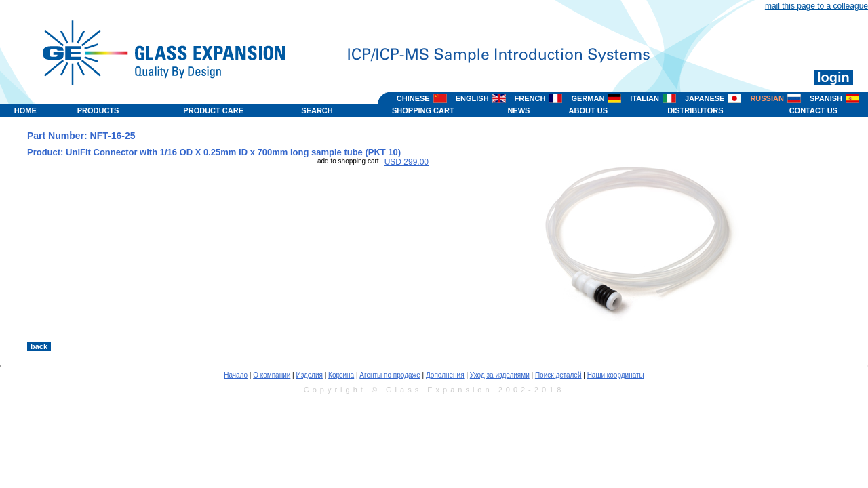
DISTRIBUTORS (695, 110)
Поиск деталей (558, 375)
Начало (236, 375)
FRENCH (530, 98)
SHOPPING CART (423, 110)
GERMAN (588, 98)
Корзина (341, 375)
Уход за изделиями (500, 375)
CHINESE (413, 98)
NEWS (518, 110)
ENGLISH (472, 98)
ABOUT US (588, 110)
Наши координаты (616, 375)
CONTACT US (813, 110)
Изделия (309, 375)
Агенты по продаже (390, 375)
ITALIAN (645, 98)
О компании (272, 375)
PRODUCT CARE (213, 110)
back (39, 346)
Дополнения (445, 375)
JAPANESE (705, 98)
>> (557, 327)
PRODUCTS (98, 110)
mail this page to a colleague (816, 6)
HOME (25, 110)
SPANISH (826, 98)
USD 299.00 (407, 162)
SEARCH (317, 110)
